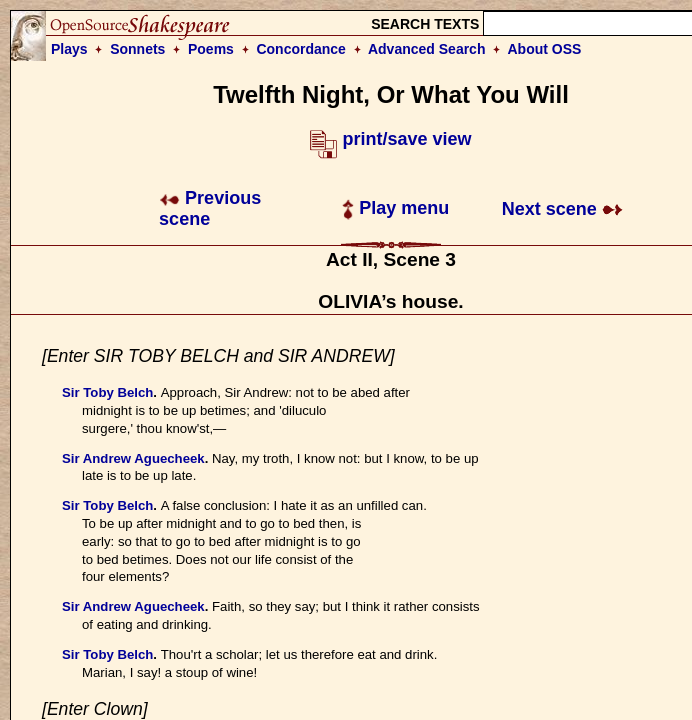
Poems (211, 49)
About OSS (545, 49)
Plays (69, 49)
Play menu (395, 208)
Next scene (562, 209)
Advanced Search (427, 49)
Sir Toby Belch (107, 392)
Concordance (300, 49)
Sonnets (137, 49)
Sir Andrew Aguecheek (133, 458)
